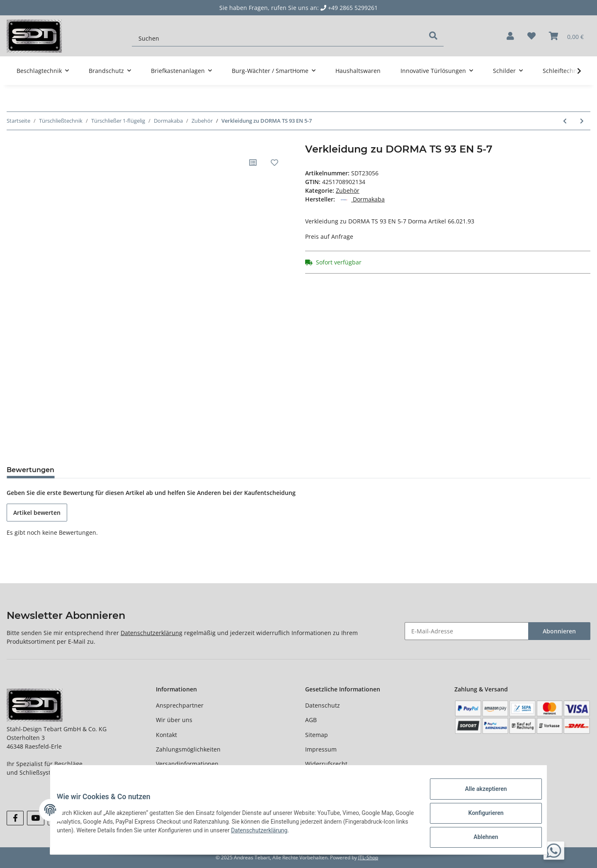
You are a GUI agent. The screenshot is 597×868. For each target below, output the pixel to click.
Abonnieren (559, 631)
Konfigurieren (479, 817)
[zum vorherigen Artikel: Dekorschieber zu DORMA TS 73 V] (565, 121)
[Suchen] (278, 34)
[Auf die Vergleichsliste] (253, 162)
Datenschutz (323, 705)
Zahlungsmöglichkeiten (188, 749)
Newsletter (171, 779)
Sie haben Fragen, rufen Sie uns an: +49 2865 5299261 (298, 8)
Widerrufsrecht (326, 764)
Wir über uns (174, 720)
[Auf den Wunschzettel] (274, 162)
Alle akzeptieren (479, 795)
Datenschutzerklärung (152, 633)
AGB (311, 720)
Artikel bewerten (37, 513)
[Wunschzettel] (531, 36)
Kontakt (166, 735)
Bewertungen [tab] (30, 470)
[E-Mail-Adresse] (467, 631)
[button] (510, 36)
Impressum (321, 749)
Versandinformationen (187, 764)
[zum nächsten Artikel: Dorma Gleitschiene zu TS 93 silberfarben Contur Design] (582, 121)
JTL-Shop (368, 857)
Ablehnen (479, 839)
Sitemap (317, 735)
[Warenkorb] (566, 36)
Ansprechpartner (180, 705)
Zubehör (348, 190)
